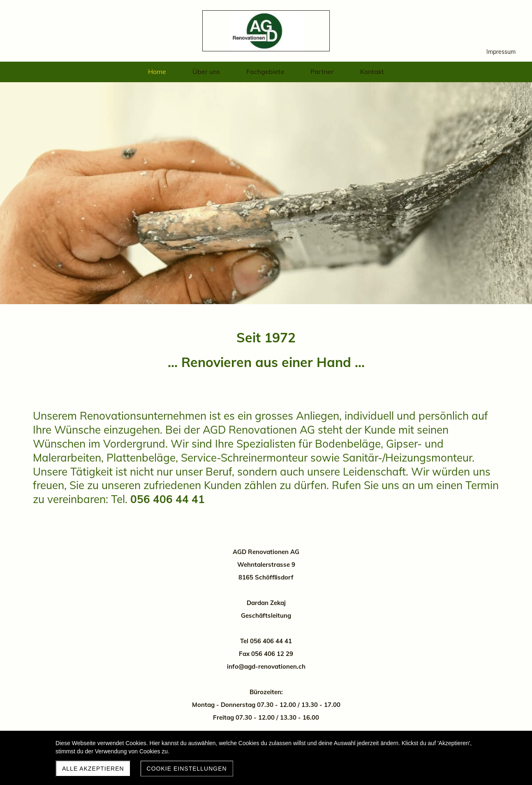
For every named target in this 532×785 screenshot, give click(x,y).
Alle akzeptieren (93, 769)
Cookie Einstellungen (187, 769)
